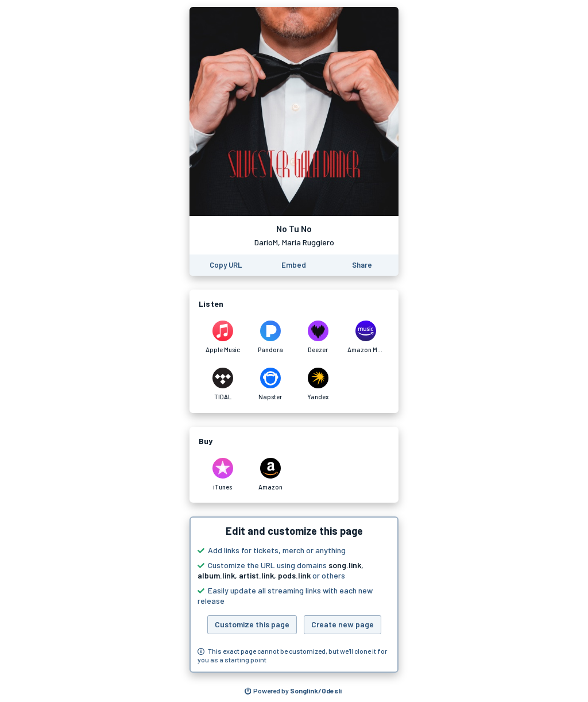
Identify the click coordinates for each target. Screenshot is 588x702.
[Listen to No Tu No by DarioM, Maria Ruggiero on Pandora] (270, 337)
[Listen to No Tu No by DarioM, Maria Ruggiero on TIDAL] (223, 384)
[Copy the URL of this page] (226, 265)
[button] (294, 595)
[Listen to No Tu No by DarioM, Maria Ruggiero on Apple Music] (223, 337)
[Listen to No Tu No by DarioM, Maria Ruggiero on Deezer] (318, 337)
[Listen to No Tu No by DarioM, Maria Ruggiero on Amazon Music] (365, 337)
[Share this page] (362, 265)
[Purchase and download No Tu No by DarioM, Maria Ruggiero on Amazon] (270, 475)
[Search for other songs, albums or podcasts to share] (293, 691)
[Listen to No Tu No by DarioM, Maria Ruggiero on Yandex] (318, 384)
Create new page (343, 624)
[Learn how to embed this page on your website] (294, 265)
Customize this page (252, 624)
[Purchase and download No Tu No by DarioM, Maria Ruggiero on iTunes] (223, 475)
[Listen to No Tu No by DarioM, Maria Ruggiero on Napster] (270, 384)
